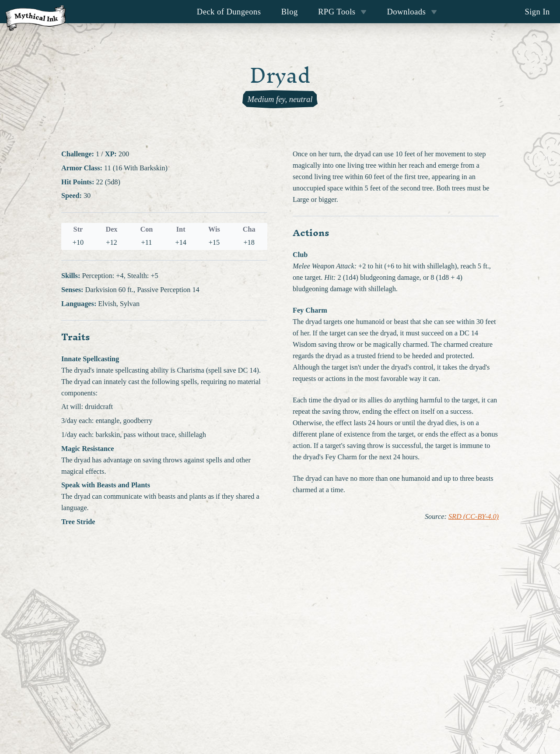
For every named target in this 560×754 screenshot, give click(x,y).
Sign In (537, 12)
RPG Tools (342, 12)
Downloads (412, 12)
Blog (290, 12)
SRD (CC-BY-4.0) (474, 517)
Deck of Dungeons (229, 12)
